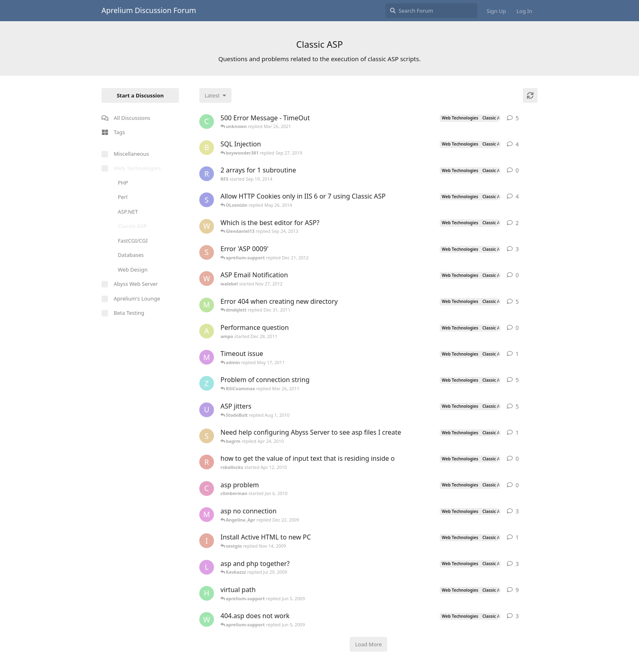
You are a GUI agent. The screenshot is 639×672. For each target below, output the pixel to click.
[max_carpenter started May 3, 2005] (207, 515)
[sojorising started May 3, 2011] (207, 252)
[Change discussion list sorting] (215, 95)
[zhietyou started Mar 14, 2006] (207, 383)
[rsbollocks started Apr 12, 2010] (207, 462)
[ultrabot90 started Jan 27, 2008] (207, 410)
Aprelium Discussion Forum (149, 10)
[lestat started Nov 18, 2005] (207, 567)
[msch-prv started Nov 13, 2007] (207, 305)
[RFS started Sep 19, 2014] (207, 174)
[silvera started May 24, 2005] (207, 436)
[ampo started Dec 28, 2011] (207, 331)
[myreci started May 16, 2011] (207, 357)
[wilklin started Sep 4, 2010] (207, 226)
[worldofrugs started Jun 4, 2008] (207, 619)
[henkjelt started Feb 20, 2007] (207, 593)
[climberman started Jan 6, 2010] (207, 489)
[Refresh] (530, 95)
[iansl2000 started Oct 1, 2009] (207, 541)
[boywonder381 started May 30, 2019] (207, 148)
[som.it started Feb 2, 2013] (207, 200)
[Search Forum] (431, 11)
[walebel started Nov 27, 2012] (207, 279)
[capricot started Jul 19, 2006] (207, 122)
